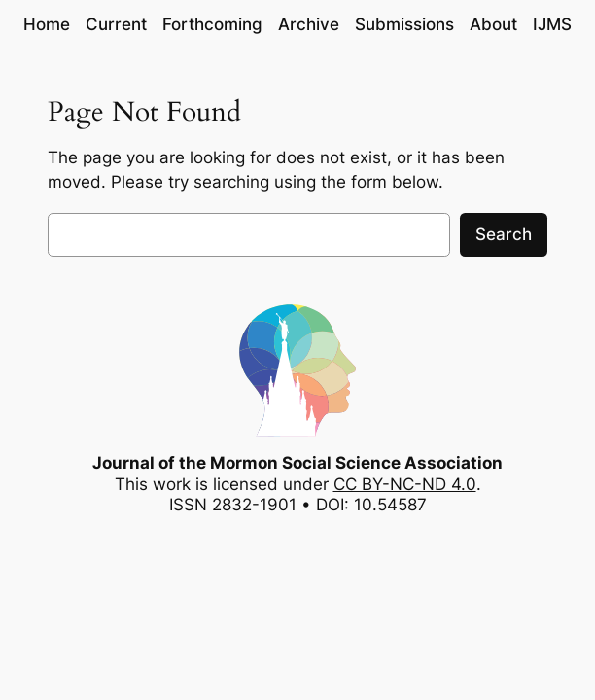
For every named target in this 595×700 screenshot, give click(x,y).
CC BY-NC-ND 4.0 (405, 484)
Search (504, 234)
